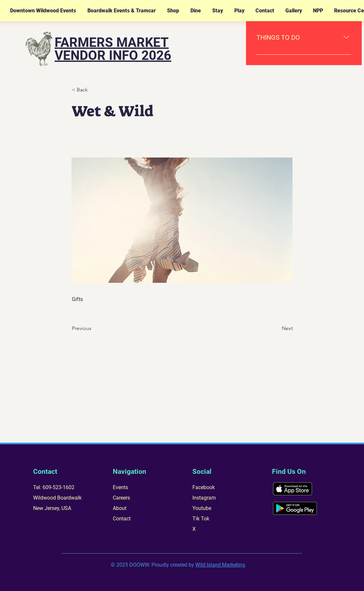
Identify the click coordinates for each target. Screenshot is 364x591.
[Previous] (93, 328)
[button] (43, 11)
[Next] (277, 328)
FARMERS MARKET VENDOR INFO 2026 (113, 49)
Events (120, 487)
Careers (121, 498)
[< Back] (93, 90)
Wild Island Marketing (220, 565)
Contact (122, 519)
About (120, 508)
